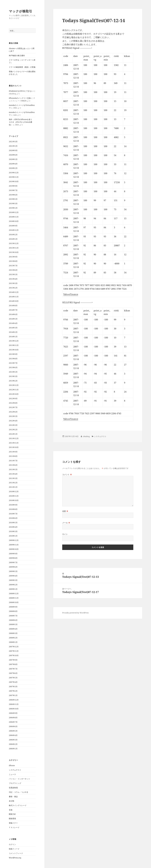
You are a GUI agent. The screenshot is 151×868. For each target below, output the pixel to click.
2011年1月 (13, 487)
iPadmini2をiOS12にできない (21, 91)
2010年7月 (13, 514)
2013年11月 (14, 345)
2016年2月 (13, 235)
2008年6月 (13, 620)
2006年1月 (13, 749)
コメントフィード (16, 853)
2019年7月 (13, 190)
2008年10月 (14, 602)
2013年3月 (13, 376)
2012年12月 (14, 385)
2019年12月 (14, 173)
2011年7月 (13, 461)
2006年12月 (14, 700)
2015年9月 (13, 257)
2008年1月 (13, 642)
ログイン (12, 844)
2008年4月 (13, 629)
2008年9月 (13, 607)
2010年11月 (14, 496)
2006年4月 (13, 735)
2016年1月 (13, 239)
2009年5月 (13, 571)
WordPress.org (15, 858)
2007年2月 (13, 691)
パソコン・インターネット (19, 779)
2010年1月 (13, 536)
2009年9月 (13, 554)
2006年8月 (13, 718)
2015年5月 (13, 274)
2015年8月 (13, 261)
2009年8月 (13, 558)
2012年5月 (13, 416)
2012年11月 (14, 390)
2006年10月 (14, 709)
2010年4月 (13, 527)
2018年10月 (14, 221)
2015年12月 (14, 243)
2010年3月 (13, 531)
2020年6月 (13, 155)
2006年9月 (13, 713)
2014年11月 (14, 297)
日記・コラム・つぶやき (19, 792)
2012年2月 (13, 430)
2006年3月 (13, 740)
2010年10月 (14, 500)
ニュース (12, 774)
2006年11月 (14, 704)
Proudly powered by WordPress (75, 613)
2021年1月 (13, 146)
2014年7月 (13, 310)
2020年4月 (13, 164)
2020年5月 (13, 159)
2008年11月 (14, 598)
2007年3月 (13, 687)
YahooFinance (71, 294)
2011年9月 (13, 452)
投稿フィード (14, 849)
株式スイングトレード (18, 805)
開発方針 (12, 814)
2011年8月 (13, 456)
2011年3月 (13, 478)
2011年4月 (13, 474)
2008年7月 (13, 616)
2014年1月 (13, 337)
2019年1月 (13, 208)
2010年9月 (13, 505)
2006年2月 (13, 744)
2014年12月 (14, 292)
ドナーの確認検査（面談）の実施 (22, 67)
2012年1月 (13, 434)
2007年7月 (13, 669)
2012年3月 (13, 425)
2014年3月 (13, 328)
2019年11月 (14, 177)
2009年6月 (13, 567)
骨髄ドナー (13, 823)
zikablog (86, 436)
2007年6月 (13, 673)
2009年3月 (13, 580)
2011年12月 (14, 438)
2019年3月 (13, 204)
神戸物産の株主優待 (17, 56)
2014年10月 (14, 301)
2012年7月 (13, 407)
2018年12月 (14, 212)
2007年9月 (13, 660)
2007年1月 (13, 695)
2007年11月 (14, 651)
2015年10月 (14, 252)
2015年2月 (13, 288)
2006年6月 (13, 726)
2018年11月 (14, 217)
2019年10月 (14, 181)
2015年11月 (14, 248)
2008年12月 (14, 594)
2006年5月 (13, 731)
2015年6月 (13, 270)
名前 (65, 511)
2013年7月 (13, 363)
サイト (65, 534)
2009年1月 (13, 589)
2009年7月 (13, 562)
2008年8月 (13, 611)
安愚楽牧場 (13, 788)
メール (66, 523)
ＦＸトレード (14, 827)
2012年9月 (13, 399)
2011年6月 (13, 465)
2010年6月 (13, 518)
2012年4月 (13, 421)
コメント (67, 475)
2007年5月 (13, 678)
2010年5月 (13, 523)
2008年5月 (13, 624)
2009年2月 (13, 585)
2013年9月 (13, 354)
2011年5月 (13, 469)
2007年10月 (14, 655)
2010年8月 (13, 509)
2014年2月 (13, 332)
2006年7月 (13, 722)
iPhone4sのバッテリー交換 (20, 98)
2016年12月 (14, 230)
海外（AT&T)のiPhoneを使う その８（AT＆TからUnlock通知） (21, 122)
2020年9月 (13, 150)
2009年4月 (13, 576)
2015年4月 (13, 279)
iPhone (12, 765)
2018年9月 (13, 226)
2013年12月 (14, 341)
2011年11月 (14, 443)
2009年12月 (14, 540)
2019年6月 (13, 195)
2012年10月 (14, 394)
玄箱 (11, 810)
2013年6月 (13, 367)
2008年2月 (13, 638)
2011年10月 (14, 447)
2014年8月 (13, 306)
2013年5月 (13, 372)
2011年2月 (13, 483)
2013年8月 (13, 359)
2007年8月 (13, 664)
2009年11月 (14, 545)
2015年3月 (13, 283)
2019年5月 (13, 199)
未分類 (12, 801)
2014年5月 (13, 319)
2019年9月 (13, 186)
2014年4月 (13, 323)
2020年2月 (13, 168)
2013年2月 (13, 381)
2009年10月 (14, 549)
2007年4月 (13, 682)
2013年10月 (14, 350)
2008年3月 (13, 633)
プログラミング (15, 783)
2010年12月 (14, 492)
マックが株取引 (20, 11)
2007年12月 (14, 647)
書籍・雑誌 (13, 797)
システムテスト (15, 770)
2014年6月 (13, 314)
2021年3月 (13, 142)
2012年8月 (13, 403)
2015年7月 (13, 266)
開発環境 (12, 819)
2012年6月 (13, 412)
